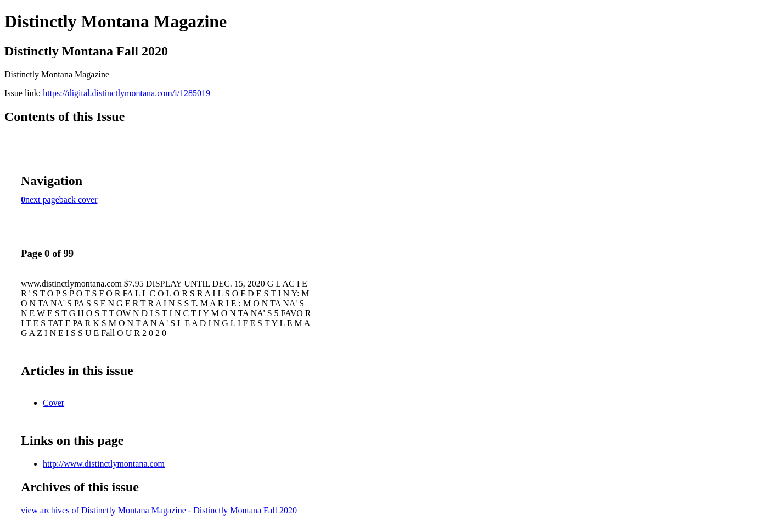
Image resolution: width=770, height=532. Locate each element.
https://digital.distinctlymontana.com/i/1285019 (127, 93)
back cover (78, 200)
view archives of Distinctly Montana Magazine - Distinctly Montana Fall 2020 (159, 510)
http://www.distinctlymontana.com (104, 464)
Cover (54, 403)
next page (42, 200)
